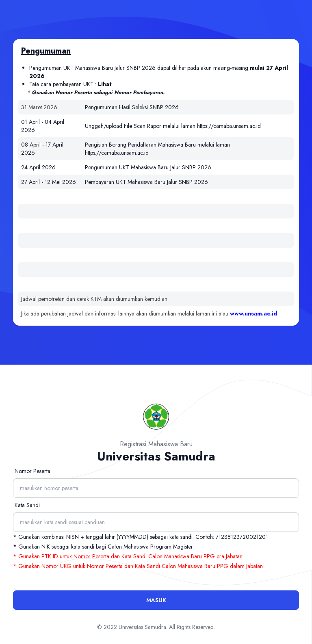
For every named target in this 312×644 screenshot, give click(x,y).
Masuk (156, 600)
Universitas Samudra (142, 627)
